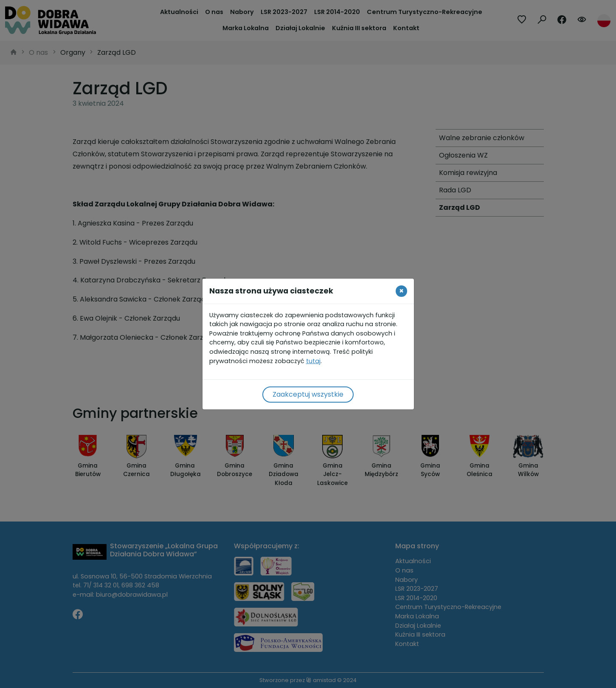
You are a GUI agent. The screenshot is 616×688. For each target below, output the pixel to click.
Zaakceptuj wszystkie (308, 394)
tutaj (313, 361)
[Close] (401, 291)
